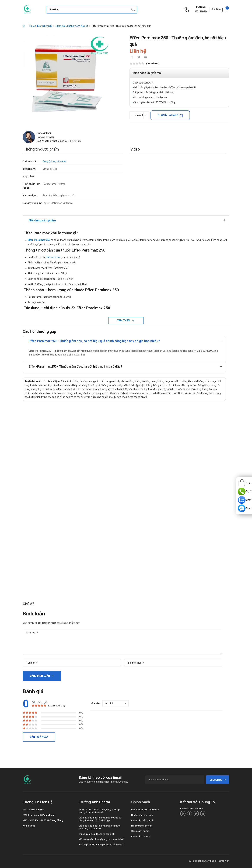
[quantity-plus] (146, 115)
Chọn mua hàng (168, 115)
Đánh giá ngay (39, 737)
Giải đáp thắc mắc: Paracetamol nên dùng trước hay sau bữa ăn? (100, 827)
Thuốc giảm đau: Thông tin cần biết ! (97, 834)
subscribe (218, 780)
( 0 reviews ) (153, 64)
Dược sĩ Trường (46, 137)
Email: (26, 815)
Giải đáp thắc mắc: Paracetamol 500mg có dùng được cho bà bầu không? (100, 819)
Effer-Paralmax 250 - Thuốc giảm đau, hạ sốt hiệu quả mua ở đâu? (75, 366)
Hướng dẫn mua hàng (142, 815)
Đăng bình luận (40, 676)
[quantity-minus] (132, 115)
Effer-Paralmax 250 (39, 240)
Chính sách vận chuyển (143, 820)
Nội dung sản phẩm (42, 220)
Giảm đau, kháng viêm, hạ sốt (72, 26)
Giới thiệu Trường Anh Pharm (145, 810)
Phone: (27, 810)
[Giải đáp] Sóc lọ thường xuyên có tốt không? (101, 845)
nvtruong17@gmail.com (43, 815)
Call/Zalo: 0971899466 (191, 809)
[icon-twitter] (139, 57)
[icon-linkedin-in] (145, 57)
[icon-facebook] (132, 57)
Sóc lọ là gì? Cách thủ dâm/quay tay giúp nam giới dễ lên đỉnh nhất (99, 811)
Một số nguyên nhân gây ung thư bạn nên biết (101, 839)
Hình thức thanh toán (142, 826)
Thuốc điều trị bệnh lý (40, 26)
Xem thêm (124, 320)
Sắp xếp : (96, 704)
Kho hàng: (29, 820)
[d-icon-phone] (188, 10)
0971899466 (201, 12)
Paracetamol (53, 257)
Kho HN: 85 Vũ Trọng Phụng (49, 820)
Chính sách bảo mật (141, 836)
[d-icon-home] (24, 26)
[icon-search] (133, 10)
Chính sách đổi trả (140, 831)
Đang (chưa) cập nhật (55, 161)
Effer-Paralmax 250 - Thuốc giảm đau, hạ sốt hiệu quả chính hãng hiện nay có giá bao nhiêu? (94, 341)
